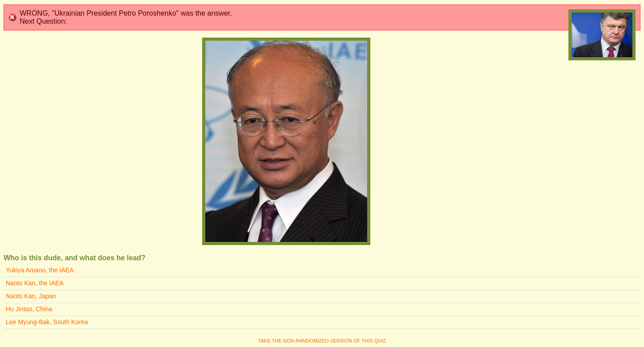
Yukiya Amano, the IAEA (40, 270)
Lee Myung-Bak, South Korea (47, 322)
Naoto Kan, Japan (31, 296)
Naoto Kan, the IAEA (35, 283)
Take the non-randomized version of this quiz (322, 341)
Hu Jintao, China (29, 309)
